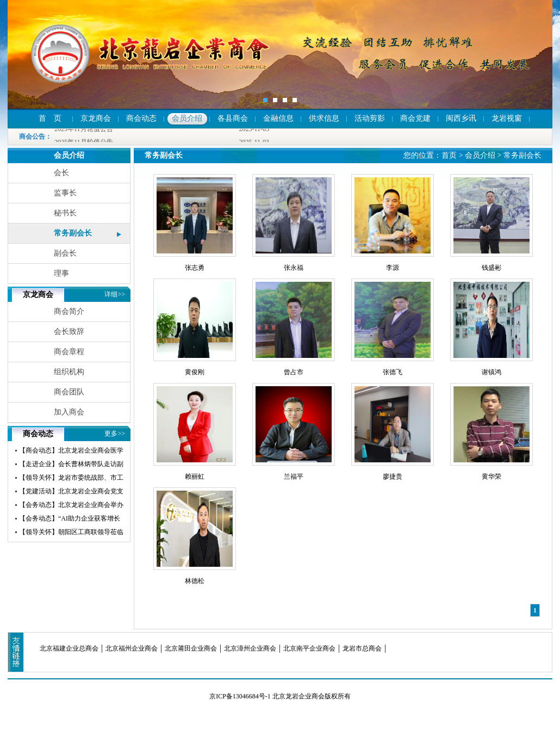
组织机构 (69, 372)
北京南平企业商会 (309, 648)
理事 (61, 273)
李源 (393, 268)
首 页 (50, 118)
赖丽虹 (195, 476)
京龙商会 (96, 118)
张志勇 (195, 268)
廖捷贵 (393, 476)
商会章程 (69, 352)
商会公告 (32, 137)
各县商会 (233, 118)
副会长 (65, 253)
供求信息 (324, 118)
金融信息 (278, 118)
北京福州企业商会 (132, 648)
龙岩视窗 (507, 118)
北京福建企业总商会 (69, 648)
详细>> (115, 294)
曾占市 (294, 372)
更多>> (115, 434)
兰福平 (294, 476)
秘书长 (65, 213)
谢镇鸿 (491, 372)
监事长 (65, 193)
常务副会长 (73, 233)
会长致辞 (69, 332)
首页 (449, 155)
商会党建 (415, 118)
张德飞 (393, 372)
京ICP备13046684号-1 (240, 696)
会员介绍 (187, 118)
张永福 (294, 268)
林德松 (195, 581)
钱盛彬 (491, 268)
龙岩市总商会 (362, 648)
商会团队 (69, 392)
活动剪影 (370, 118)
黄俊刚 (195, 372)
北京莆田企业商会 (191, 648)
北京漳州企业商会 (250, 648)
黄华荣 (491, 476)
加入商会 (69, 412)
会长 (61, 173)
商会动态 (141, 118)
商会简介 (69, 311)
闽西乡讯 (461, 118)
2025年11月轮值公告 (84, 129)
